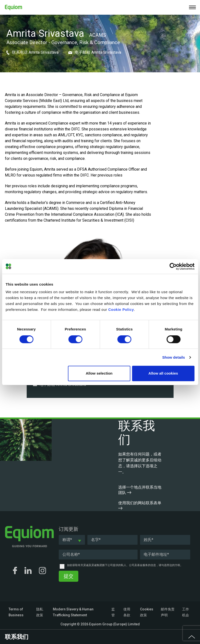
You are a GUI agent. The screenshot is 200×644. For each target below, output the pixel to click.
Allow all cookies (163, 373)
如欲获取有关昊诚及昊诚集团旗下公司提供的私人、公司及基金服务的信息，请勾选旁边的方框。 (125, 565)
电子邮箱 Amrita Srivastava (95, 52)
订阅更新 (69, 529)
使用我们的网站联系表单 (140, 505)
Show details (174, 357)
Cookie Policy (121, 309)
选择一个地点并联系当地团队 (140, 490)
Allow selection (99, 373)
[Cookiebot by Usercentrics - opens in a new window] (173, 266)
